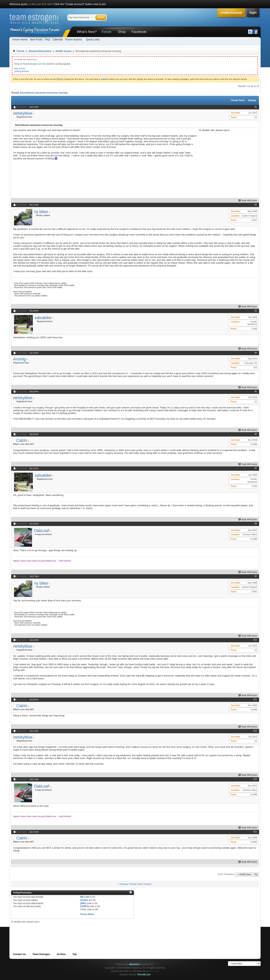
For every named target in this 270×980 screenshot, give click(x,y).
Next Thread (144, 884)
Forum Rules (87, 914)
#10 (255, 640)
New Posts (36, 39)
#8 (256, 524)
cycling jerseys (22, 71)
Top (256, 874)
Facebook (139, 32)
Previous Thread (128, 884)
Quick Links (93, 39)
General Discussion (40, 51)
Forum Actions (73, 39)
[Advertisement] (227, 155)
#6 (256, 434)
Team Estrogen (41, 954)
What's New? (87, 32)
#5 (256, 391)
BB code (85, 897)
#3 (256, 311)
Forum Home (20, 39)
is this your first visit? (41, 4)
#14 (255, 832)
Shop (122, 32)
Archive (61, 954)
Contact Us (19, 954)
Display (252, 100)
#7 (256, 468)
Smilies (84, 900)
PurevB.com (144, 975)
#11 (255, 699)
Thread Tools (238, 100)
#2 (256, 205)
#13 (255, 779)
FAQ (47, 39)
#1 (256, 107)
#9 (256, 576)
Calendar (58, 39)
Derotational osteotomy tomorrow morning (44, 93)
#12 (255, 731)
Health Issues (64, 51)
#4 (256, 353)
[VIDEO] (84, 906)
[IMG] (83, 903)
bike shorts (20, 69)
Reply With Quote (248, 201)
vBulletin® (134, 964)
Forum (106, 32)
